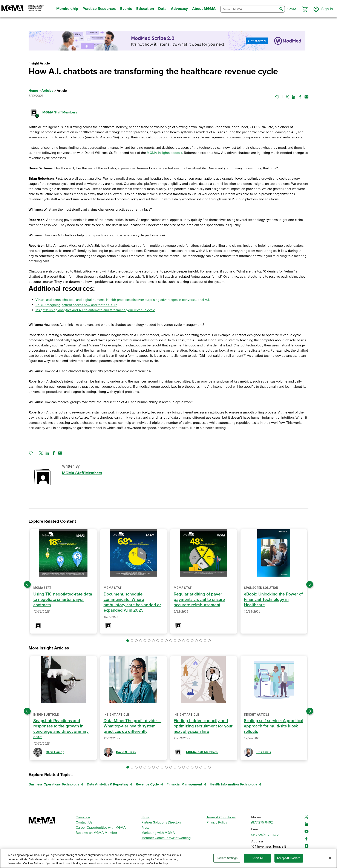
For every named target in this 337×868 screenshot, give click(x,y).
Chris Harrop (55, 752)
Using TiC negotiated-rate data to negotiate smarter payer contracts (63, 600)
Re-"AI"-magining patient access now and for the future (76, 305)
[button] (305, 9)
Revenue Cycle (147, 784)
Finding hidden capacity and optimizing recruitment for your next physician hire (203, 726)
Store (145, 817)
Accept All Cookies (289, 858)
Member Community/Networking (166, 838)
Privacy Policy (217, 822)
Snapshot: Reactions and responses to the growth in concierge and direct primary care (61, 729)
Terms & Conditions (221, 817)
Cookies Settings (227, 858)
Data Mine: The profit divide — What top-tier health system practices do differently (133, 726)
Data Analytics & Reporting (107, 784)
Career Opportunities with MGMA (101, 828)
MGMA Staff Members (60, 112)
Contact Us (84, 822)
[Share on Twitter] (287, 97)
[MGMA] (23, 9)
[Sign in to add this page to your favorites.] (277, 97)
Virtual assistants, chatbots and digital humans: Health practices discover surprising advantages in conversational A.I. (123, 300)
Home (33, 91)
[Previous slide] (27, 584)
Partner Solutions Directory (162, 822)
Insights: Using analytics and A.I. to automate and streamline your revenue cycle (95, 310)
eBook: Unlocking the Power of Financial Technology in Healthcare (273, 600)
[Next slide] (310, 584)
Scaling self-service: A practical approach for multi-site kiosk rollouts (274, 726)
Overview (83, 817)
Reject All (257, 858)
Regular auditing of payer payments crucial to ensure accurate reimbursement (199, 600)
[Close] (330, 858)
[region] (168, 858)
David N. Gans (126, 752)
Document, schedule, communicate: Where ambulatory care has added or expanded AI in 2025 (132, 602)
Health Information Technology (233, 784)
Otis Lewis (264, 752)
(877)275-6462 (262, 822)
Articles (47, 91)
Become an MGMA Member (96, 833)
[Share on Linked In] (294, 97)
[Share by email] (306, 97)
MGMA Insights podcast (165, 153)
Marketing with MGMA (158, 833)
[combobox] (249, 9)
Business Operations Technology (54, 784)
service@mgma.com (266, 834)
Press (145, 828)
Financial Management (184, 784)
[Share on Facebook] (300, 97)
